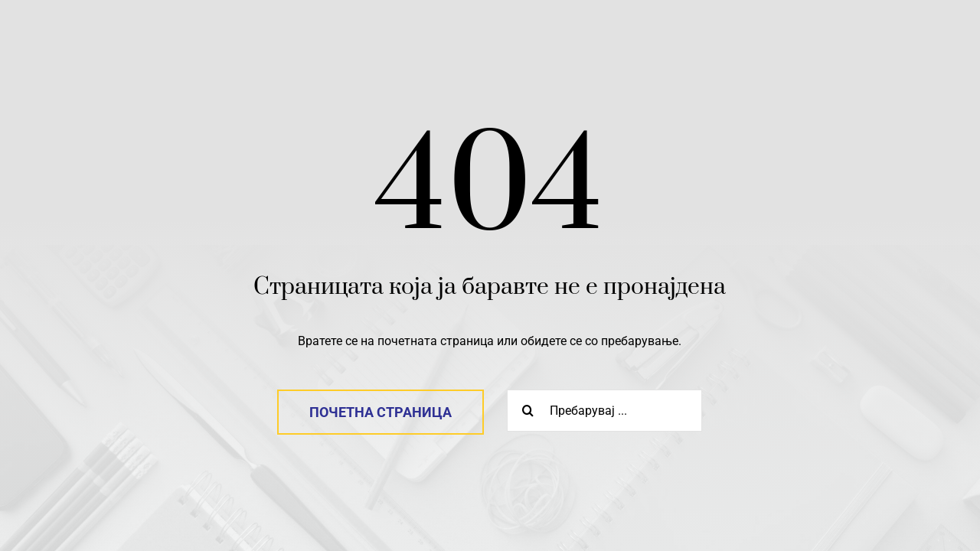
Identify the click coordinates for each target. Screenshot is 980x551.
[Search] (528, 411)
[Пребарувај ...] (604, 411)
